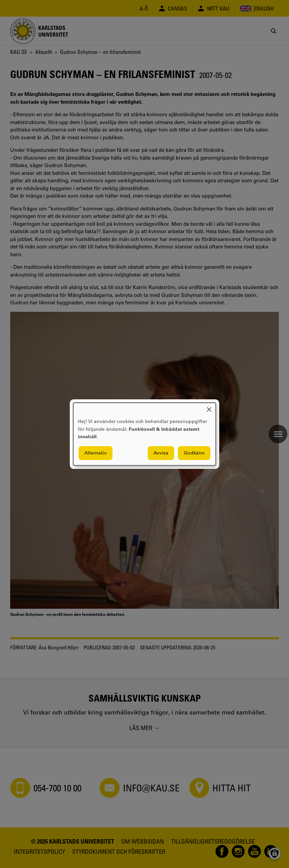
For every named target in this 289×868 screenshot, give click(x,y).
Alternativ (96, 453)
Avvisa (161, 453)
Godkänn (194, 453)
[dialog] (144, 434)
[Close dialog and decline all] (209, 407)
